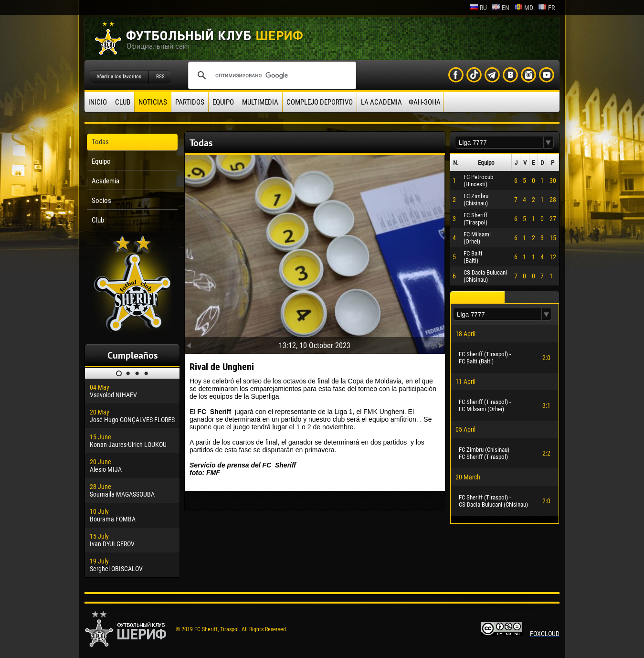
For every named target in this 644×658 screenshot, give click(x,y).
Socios (101, 201)
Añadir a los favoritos (119, 77)
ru (478, 8)
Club (123, 102)
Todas (100, 142)
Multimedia (260, 102)
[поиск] (271, 75)
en (501, 8)
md (524, 8)
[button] (549, 143)
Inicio (98, 102)
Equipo (223, 102)
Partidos (190, 102)
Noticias (153, 102)
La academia (381, 102)
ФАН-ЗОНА (425, 102)
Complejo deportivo (320, 102)
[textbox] (499, 143)
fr (546, 8)
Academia (106, 181)
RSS (160, 77)
